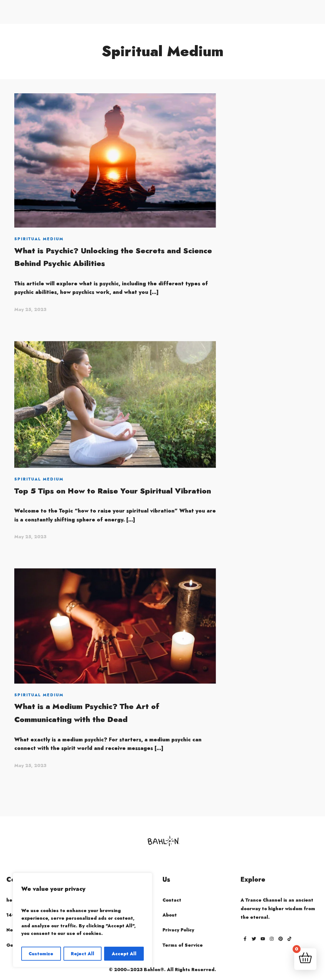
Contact (172, 900)
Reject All (83, 954)
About (170, 915)
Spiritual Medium (39, 239)
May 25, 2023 (30, 309)
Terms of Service (183, 945)
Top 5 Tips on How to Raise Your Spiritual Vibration (113, 491)
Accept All (124, 954)
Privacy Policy (178, 930)
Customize (41, 954)
